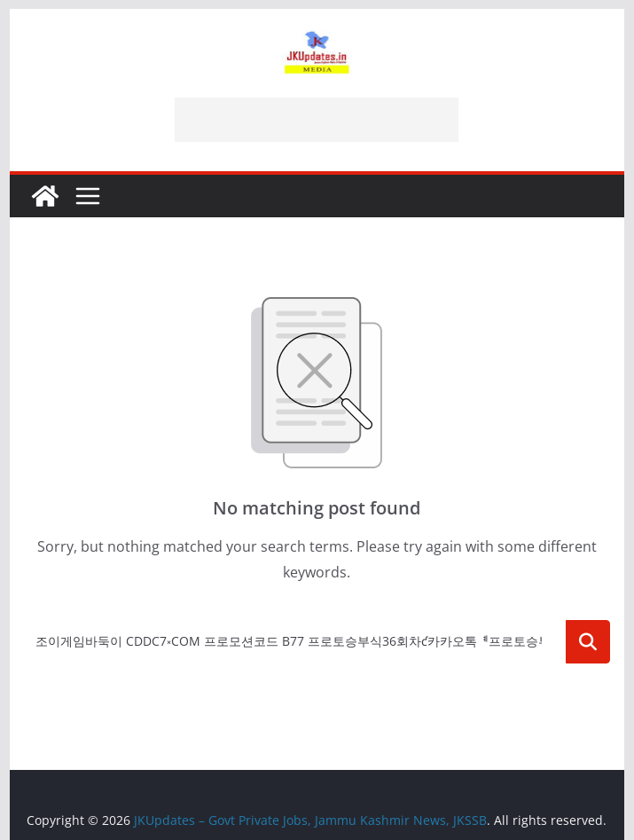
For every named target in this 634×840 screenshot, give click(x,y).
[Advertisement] (317, 120)
